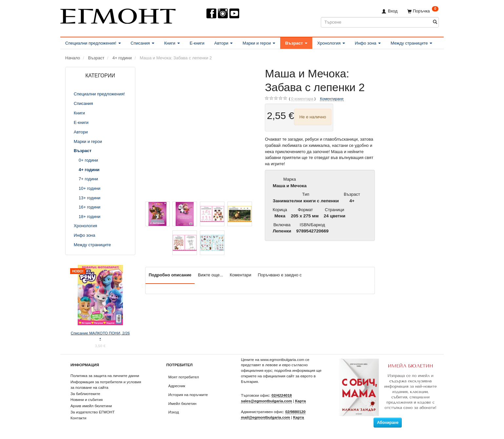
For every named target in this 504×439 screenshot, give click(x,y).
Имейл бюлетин (183, 403)
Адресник (177, 386)
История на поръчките (188, 395)
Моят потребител (184, 377)
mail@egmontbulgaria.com (265, 417)
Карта (300, 401)
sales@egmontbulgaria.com (266, 401)
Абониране (388, 423)
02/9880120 (296, 412)
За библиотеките (85, 394)
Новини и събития (87, 399)
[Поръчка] (423, 11)
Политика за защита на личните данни (105, 376)
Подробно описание (170, 275)
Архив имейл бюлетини (91, 406)
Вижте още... (211, 275)
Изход (174, 412)
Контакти (78, 418)
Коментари (241, 275)
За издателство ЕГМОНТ (93, 412)
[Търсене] (435, 22)
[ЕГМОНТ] (118, 15)
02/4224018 (282, 395)
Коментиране (332, 99)
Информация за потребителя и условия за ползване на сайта (106, 385)
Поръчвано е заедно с (280, 275)
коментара (302, 99)
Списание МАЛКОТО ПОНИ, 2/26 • (100, 336)
